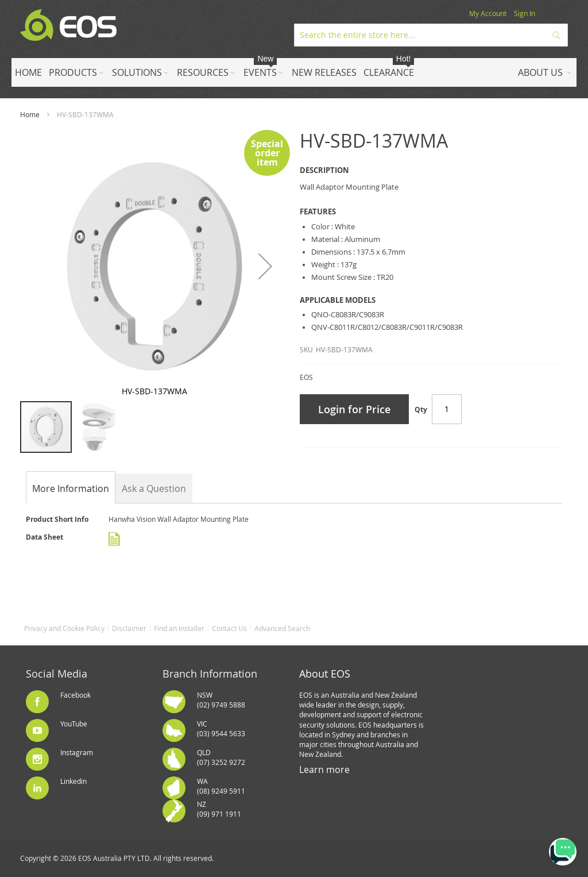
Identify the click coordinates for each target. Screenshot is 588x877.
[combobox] (431, 35)
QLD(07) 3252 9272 (221, 757)
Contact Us (229, 628)
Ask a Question (154, 488)
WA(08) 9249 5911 (221, 786)
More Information (71, 488)
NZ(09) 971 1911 (219, 809)
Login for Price (354, 409)
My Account (488, 13)
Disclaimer (129, 628)
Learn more (324, 770)
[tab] (71, 488)
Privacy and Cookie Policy (64, 628)
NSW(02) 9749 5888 (221, 700)
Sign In (525, 13)
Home (30, 114)
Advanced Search (282, 628)
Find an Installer (179, 628)
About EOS (325, 674)
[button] (265, 266)
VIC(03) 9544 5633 (221, 728)
